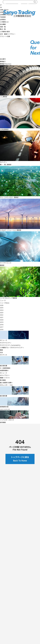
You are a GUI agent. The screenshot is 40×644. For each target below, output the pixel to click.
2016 (2, 330)
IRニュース (3, 373)
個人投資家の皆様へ (6, 383)
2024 (2, 310)
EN (1, 7)
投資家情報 (4, 370)
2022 (2, 315)
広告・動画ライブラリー (8, 34)
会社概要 (3, 24)
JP (1, 5)
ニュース (3, 300)
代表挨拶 (3, 17)
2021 (2, 317)
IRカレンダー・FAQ (6, 385)
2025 (2, 308)
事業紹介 (3, 61)
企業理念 (3, 20)
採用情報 (3, 422)
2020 (2, 320)
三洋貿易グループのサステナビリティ (12, 348)
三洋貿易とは (4, 22)
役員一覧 (3, 27)
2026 (2, 305)
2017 (2, 327)
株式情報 (3, 380)
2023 (2, 313)
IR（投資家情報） (6, 368)
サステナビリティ (6, 343)
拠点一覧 (3, 29)
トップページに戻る (20, 459)
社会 (1, 352)
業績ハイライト (5, 378)
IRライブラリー (5, 375)
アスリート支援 (5, 36)
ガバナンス (4, 355)
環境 (1, 350)
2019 (2, 322)
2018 (2, 325)
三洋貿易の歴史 (5, 32)
